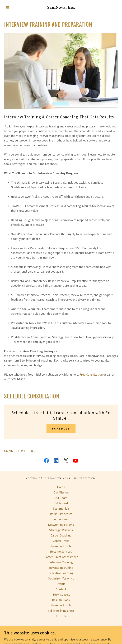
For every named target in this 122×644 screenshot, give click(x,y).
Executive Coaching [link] (61, 573)
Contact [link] (61, 589)
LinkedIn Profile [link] (61, 546)
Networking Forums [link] (61, 525)
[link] (61, 8)
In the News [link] (61, 519)
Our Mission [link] (61, 492)
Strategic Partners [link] (61, 530)
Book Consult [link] (61, 594)
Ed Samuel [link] (61, 503)
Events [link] (61, 584)
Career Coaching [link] (61, 535)
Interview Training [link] (61, 562)
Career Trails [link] (61, 541)
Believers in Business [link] (61, 611)
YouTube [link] (61, 616)
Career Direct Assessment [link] (61, 557)
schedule (61, 428)
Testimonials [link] (61, 508)
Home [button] (61, 487)
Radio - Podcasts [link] (61, 514)
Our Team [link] (61, 498)
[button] (13, 8)
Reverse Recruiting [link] (61, 568)
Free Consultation (91, 374)
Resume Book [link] (61, 600)
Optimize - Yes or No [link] (61, 578)
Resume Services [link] (61, 551)
